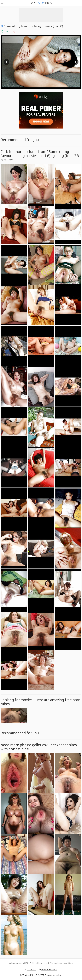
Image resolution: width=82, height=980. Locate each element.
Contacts (30, 969)
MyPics (41, 3)
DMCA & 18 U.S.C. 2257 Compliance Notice (41, 975)
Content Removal (48, 969)
